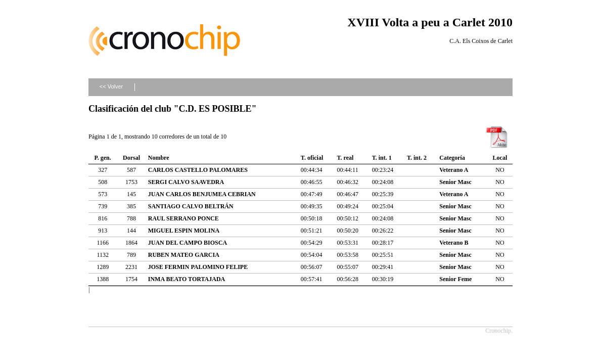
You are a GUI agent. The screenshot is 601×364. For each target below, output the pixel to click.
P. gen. (103, 158)
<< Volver (111, 86)
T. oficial (312, 158)
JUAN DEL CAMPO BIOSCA (188, 243)
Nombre (159, 158)
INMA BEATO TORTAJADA (187, 279)
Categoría (452, 158)
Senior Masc (455, 182)
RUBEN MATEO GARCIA (184, 255)
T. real (345, 158)
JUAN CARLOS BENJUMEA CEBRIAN (202, 194)
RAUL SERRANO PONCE (183, 218)
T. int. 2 (417, 158)
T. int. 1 (382, 158)
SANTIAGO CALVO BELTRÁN (191, 206)
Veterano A (454, 170)
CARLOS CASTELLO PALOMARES (198, 170)
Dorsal (131, 158)
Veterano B (454, 243)
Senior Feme (455, 279)
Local (500, 158)
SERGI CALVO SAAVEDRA (186, 182)
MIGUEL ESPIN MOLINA (184, 231)
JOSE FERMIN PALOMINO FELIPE (198, 267)
